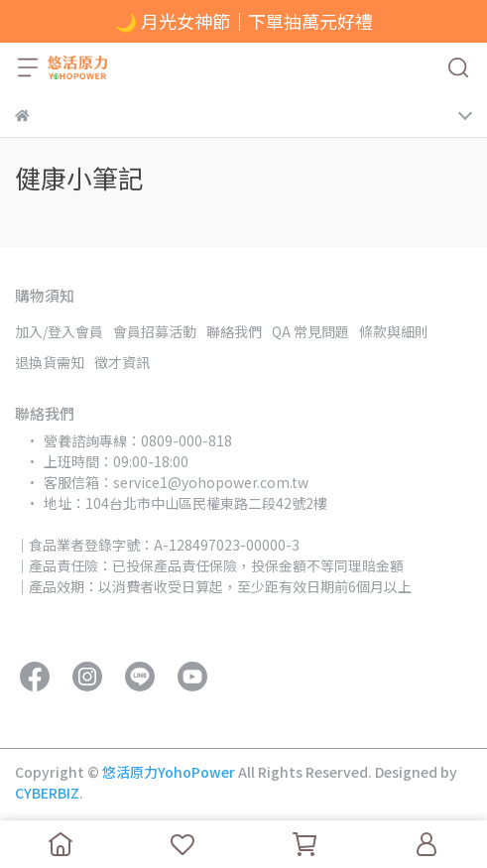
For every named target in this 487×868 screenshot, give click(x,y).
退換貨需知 (50, 362)
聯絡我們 (234, 331)
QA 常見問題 (310, 331)
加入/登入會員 (59, 331)
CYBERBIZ (47, 793)
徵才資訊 (122, 362)
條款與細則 (394, 331)
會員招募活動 (155, 331)
